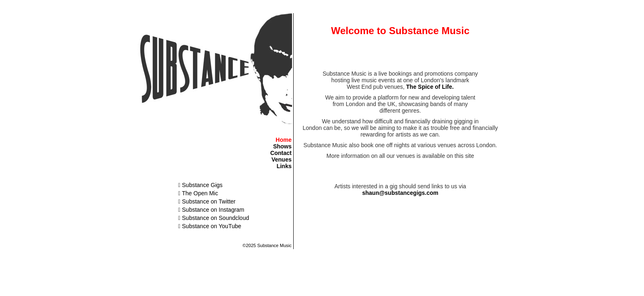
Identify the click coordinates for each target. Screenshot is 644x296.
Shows (282, 146)
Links (284, 166)
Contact (281, 153)
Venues (282, 160)
